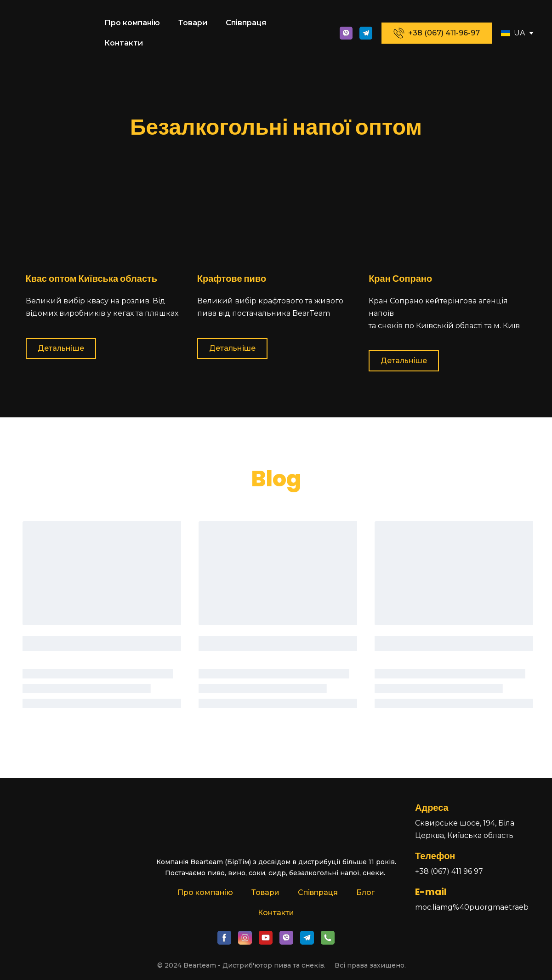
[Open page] (506, 33)
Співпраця (246, 23)
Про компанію (132, 23)
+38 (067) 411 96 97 (449, 871)
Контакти (124, 43)
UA (519, 33)
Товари (193, 23)
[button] (346, 33)
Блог (365, 892)
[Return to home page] (55, 33)
